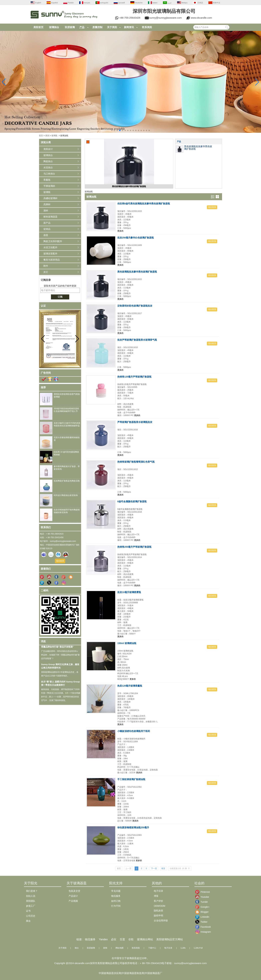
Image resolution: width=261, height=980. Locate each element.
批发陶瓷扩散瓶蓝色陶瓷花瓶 (67, 481)
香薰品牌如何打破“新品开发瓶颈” (57, 649)
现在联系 (60, 561)
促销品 (47, 229)
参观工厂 (31, 906)
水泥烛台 (48, 167)
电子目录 (158, 891)
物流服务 (116, 896)
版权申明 (158, 916)
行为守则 (116, 906)
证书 (28, 911)
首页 (41, 136)
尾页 (163, 869)
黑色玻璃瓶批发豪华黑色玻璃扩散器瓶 (129, 186)
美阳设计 (48, 149)
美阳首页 (38, 27)
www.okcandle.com (201, 18)
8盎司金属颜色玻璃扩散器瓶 (132, 501)
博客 (156, 896)
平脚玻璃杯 (49, 186)
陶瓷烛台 (48, 161)
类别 (47, 136)
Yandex (103, 939)
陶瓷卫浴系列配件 (53, 241)
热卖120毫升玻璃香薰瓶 (130, 686)
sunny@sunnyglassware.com (166, 18)
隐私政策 (158, 911)
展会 (28, 921)
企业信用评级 (161, 921)
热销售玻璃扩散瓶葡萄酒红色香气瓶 (136, 462)
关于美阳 (112, 27)
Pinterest (203, 892)
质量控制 (97, 27)
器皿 (46, 235)
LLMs (183, 948)
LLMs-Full (198, 948)
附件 (46, 266)
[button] (112, 130)
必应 (114, 939)
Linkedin (203, 917)
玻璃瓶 (54, 136)
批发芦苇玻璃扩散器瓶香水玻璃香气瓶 (137, 340)
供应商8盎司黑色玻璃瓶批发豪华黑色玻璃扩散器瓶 (144, 204)
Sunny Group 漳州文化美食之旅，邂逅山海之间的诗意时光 (60, 669)
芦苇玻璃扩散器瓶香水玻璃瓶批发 (135, 422)
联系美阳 (147, 27)
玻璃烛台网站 (145, 939)
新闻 (105, 948)
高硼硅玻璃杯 (50, 198)
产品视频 (73, 901)
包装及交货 (74, 891)
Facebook (203, 927)
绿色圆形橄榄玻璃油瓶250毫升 (133, 827)
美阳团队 (31, 901)
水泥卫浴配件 (50, 247)
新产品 (47, 223)
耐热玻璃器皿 (50, 217)
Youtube (203, 897)
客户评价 (158, 901)
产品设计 (73, 896)
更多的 (120, 231)
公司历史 (31, 916)
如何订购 (116, 901)
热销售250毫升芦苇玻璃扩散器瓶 (134, 547)
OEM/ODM (159, 906)
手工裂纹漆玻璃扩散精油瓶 (131, 779)
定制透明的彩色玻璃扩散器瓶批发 (135, 306)
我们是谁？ (32, 891)
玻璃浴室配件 (50, 254)
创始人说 (31, 896)
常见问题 (116, 891)
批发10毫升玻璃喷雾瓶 (129, 592)
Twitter (203, 922)
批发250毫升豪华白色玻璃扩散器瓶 (136, 238)
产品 (82, 27)
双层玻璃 (70, 27)
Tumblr (203, 902)
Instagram (203, 932)
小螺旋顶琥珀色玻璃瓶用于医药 (134, 731)
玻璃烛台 (54, 27)
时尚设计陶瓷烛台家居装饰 (66, 495)
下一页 (154, 869)
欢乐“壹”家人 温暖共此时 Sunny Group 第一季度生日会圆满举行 (61, 686)
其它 (46, 272)
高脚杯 (47, 204)
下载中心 (152, 948)
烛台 (77, 948)
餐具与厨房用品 (52, 260)
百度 (122, 939)
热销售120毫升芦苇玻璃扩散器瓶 (134, 377)
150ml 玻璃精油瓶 (127, 643)
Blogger (203, 912)
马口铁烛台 (49, 174)
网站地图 (120, 948)
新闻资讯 (129, 27)
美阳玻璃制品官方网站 (170, 939)
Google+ (203, 907)
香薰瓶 (47, 180)
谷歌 (131, 939)
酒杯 (46, 211)
